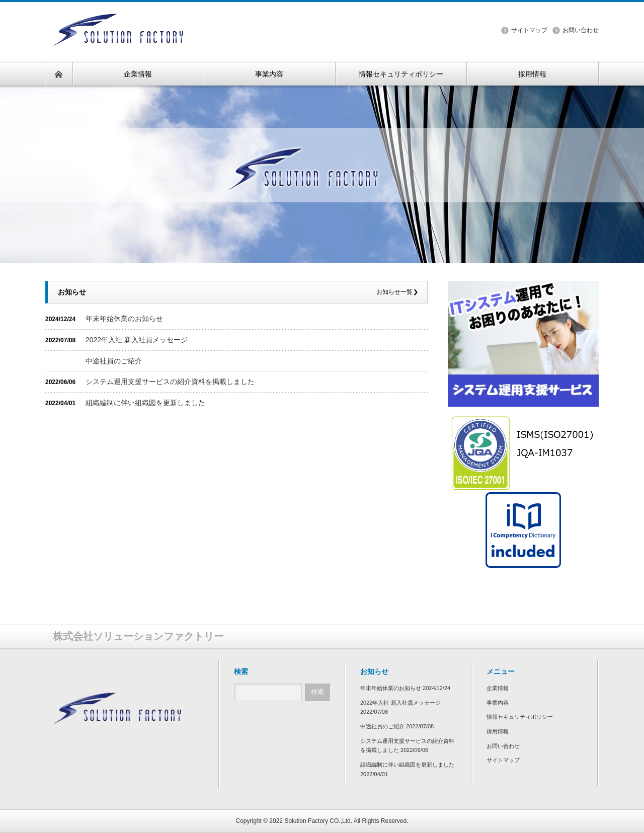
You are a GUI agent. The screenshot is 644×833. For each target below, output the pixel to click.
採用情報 (498, 731)
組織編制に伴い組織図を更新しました (145, 403)
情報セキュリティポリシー (520, 717)
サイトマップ (529, 30)
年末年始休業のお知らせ (124, 319)
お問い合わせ (581, 30)
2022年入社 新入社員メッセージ (137, 340)
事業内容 (498, 703)
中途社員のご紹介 (114, 361)
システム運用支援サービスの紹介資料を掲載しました (170, 382)
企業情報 (498, 688)
